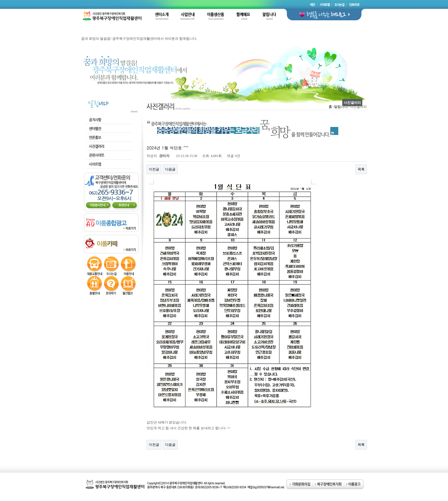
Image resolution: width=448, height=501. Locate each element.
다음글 (170, 169)
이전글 (154, 169)
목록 (361, 169)
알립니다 (341, 107)
